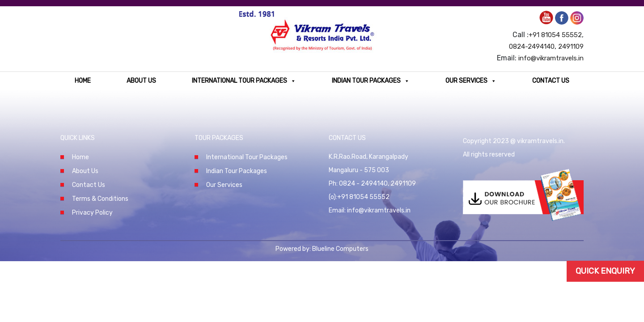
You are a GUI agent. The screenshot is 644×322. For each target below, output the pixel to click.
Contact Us (551, 81)
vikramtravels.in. (541, 141)
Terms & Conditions (100, 199)
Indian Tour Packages (371, 81)
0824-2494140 (532, 47)
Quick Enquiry (605, 271)
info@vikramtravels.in (551, 58)
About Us (141, 81)
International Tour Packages (244, 81)
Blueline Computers (340, 249)
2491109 (571, 47)
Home (83, 81)
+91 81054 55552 (555, 35)
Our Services (471, 81)
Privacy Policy (92, 213)
